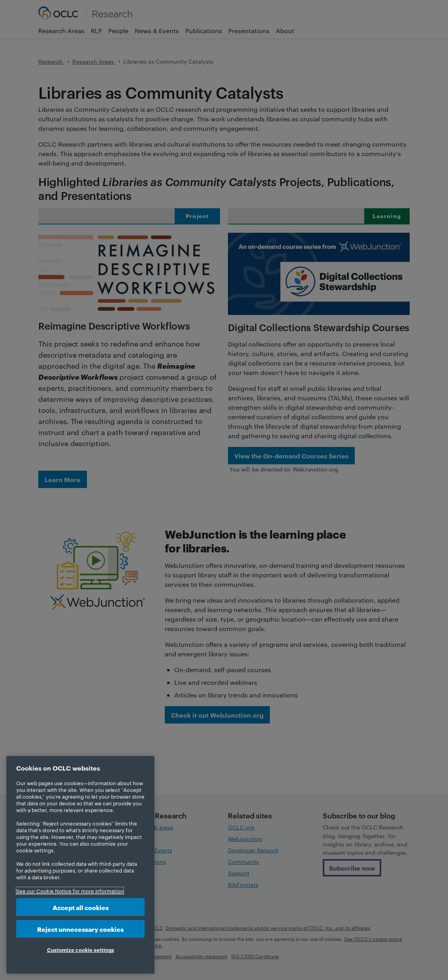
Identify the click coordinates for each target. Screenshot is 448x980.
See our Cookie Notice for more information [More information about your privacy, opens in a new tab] (70, 891)
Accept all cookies (81, 907)
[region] (80, 865)
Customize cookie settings (81, 950)
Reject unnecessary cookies (80, 929)
